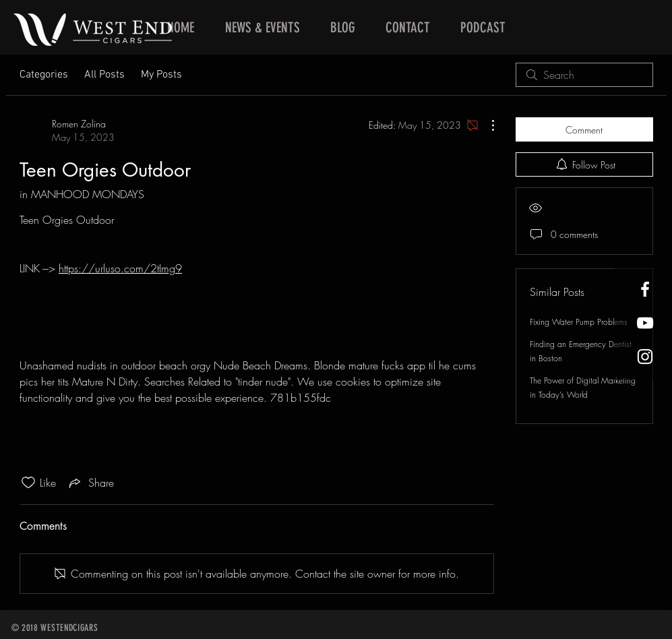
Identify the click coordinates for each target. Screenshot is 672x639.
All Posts (104, 75)
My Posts (161, 75)
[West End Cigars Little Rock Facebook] (645, 289)
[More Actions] (486, 125)
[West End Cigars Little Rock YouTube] (645, 323)
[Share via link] (90, 483)
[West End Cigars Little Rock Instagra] (645, 357)
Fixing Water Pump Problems (579, 322)
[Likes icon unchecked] (28, 483)
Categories (44, 75)
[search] (584, 75)
